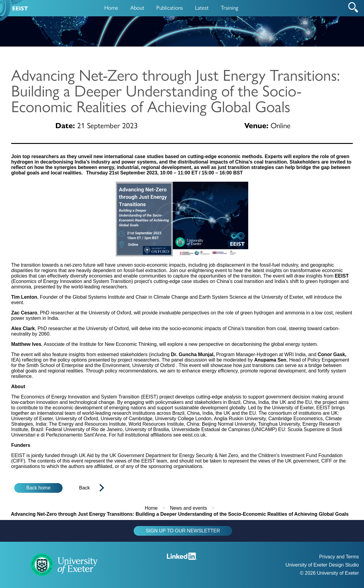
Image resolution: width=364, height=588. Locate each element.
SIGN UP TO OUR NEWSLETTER (183, 531)
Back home (38, 488)
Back (85, 488)
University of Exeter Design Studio (322, 565)
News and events (188, 508)
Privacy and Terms (339, 557)
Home (111, 7)
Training (229, 7)
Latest (202, 7)
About (137, 7)
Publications (170, 7)
